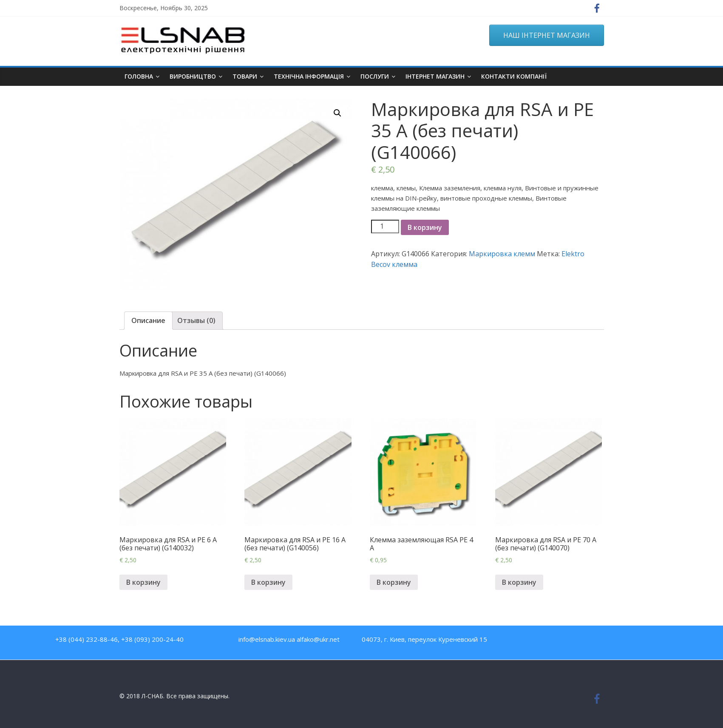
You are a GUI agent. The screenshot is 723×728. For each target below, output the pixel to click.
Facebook (549, 641)
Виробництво (193, 76)
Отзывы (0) (196, 320)
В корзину (425, 227)
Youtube (568, 641)
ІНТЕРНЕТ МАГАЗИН (435, 76)
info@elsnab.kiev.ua (267, 639)
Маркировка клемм (502, 254)
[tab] (148, 321)
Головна (139, 76)
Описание (148, 320)
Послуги (375, 76)
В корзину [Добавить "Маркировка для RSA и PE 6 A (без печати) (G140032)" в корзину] (143, 582)
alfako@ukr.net (318, 639)
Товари (245, 76)
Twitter (586, 641)
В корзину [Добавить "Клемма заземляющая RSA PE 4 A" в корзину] (394, 582)
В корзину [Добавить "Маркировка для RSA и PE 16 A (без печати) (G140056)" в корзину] (268, 582)
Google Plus (604, 641)
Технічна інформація (309, 76)
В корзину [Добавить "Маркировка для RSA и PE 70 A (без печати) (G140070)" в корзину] (519, 582)
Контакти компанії (514, 76)
